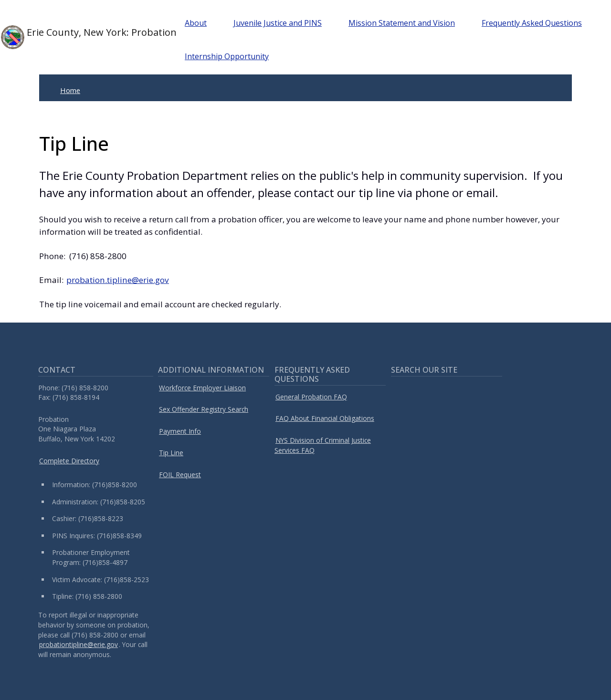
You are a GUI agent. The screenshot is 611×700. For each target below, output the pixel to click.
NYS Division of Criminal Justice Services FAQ (323, 445)
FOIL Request (180, 475)
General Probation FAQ (311, 397)
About (196, 23)
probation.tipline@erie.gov (118, 280)
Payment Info (180, 431)
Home (70, 90)
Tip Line (171, 453)
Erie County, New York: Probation (78, 37)
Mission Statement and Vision (402, 23)
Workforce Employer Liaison (202, 388)
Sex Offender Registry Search (204, 409)
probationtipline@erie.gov (79, 644)
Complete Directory (69, 461)
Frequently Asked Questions (532, 23)
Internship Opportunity (227, 56)
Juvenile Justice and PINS (278, 23)
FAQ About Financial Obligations (325, 418)
